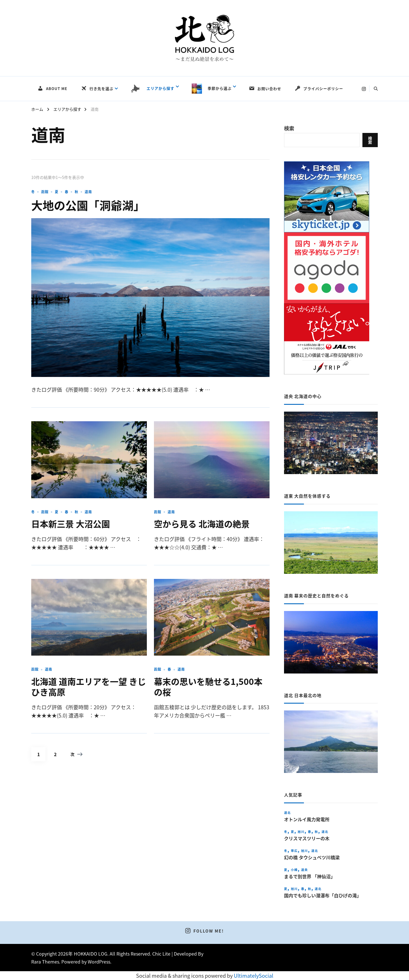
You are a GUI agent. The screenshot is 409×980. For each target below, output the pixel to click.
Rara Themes (45, 962)
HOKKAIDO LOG (91, 954)
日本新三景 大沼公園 (71, 524)
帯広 (294, 851)
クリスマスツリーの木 (307, 838)
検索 (289, 128)
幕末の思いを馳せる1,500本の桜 (208, 687)
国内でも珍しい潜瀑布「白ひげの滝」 (323, 895)
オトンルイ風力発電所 (307, 819)
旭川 (301, 832)
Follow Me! (204, 931)
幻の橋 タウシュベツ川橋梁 (312, 857)
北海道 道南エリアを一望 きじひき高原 (89, 687)
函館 (45, 192)
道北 (287, 813)
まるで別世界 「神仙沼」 (310, 876)
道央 (304, 870)
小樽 (294, 870)
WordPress (99, 962)
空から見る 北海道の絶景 (202, 524)
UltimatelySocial (253, 975)
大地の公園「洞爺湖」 (88, 205)
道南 (88, 192)
